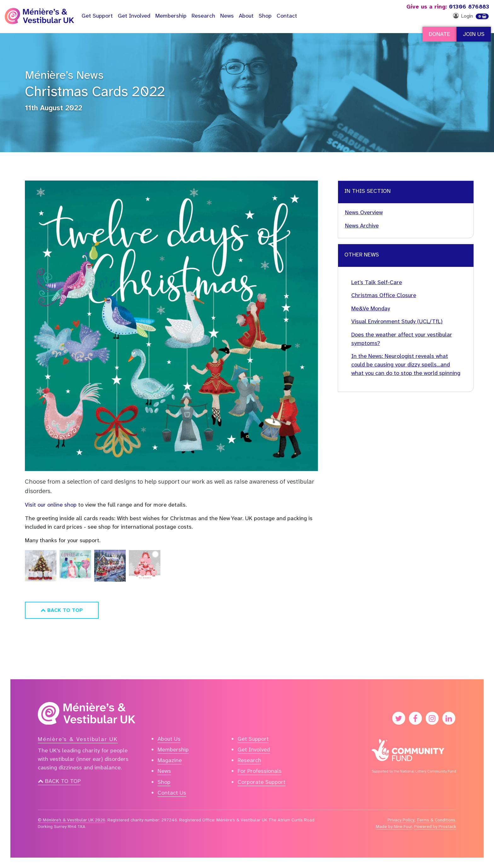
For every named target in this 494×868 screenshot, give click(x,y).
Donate (439, 34)
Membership (171, 16)
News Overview (364, 212)
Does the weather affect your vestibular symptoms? (402, 339)
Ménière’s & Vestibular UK (78, 739)
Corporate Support (261, 782)
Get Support (253, 739)
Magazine (170, 760)
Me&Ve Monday (371, 308)
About (246, 16)
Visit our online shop (52, 505)
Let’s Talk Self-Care (377, 282)
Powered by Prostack (435, 826)
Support (97, 16)
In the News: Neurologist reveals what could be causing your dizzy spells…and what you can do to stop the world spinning (406, 365)
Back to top (59, 781)
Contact (287, 16)
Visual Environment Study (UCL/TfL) (397, 321)
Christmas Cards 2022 (95, 91)
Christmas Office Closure (384, 295)
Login (467, 16)
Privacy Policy (401, 820)
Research (203, 16)
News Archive (362, 226)
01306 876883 (448, 7)
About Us (169, 739)
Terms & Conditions (436, 820)
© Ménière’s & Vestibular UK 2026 (72, 820)
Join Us (474, 34)
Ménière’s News (64, 75)
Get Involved (134, 16)
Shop (265, 16)
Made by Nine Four (394, 826)
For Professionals (260, 771)
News (227, 16)
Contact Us (172, 793)
